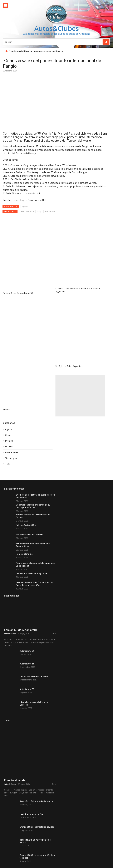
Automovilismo (27, 160)
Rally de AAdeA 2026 (26, 443)
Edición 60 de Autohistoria (21, 574)
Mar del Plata (51, 160)
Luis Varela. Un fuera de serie (34, 629)
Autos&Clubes (57, 28)
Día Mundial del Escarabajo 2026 (32, 492)
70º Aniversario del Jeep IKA (30, 453)
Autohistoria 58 (27, 612)
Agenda (25, 156)
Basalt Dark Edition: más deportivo (36, 764)
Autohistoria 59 (27, 595)
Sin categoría (11, 376)
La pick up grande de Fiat (31, 781)
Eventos (9, 359)
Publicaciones (12, 371)
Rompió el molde (24, 472)
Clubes (8, 353)
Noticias (9, 365)
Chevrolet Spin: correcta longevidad (37, 798)
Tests (8, 382)
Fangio (39, 160)
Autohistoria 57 (27, 646)
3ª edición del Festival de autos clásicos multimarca (36, 51)
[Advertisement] (80, 314)
